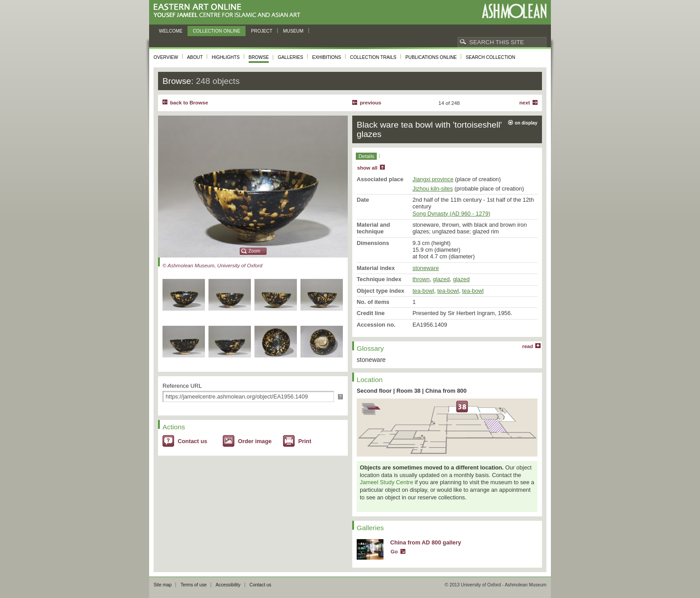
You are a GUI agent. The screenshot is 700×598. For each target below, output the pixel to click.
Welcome (171, 31)
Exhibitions (327, 57)
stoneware (426, 268)
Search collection (490, 57)
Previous (371, 103)
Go (394, 552)
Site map (162, 585)
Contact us (192, 441)
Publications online (431, 57)
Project (262, 31)
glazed (442, 279)
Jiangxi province (433, 179)
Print (305, 441)
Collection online (217, 31)
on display (526, 123)
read (528, 346)
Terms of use (194, 585)
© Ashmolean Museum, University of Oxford (212, 266)
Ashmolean (514, 11)
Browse (259, 57)
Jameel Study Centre (387, 482)
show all (367, 168)
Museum (293, 31)
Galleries (290, 57)
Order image (255, 441)
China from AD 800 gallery (426, 542)
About (195, 57)
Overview (166, 57)
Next (525, 103)
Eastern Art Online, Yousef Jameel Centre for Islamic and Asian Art (229, 11)
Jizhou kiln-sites (433, 189)
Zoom (254, 251)
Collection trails (373, 57)
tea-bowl (423, 291)
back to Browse (189, 103)
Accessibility (228, 585)
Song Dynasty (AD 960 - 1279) (451, 214)
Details (366, 156)
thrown (421, 279)
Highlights (226, 57)
